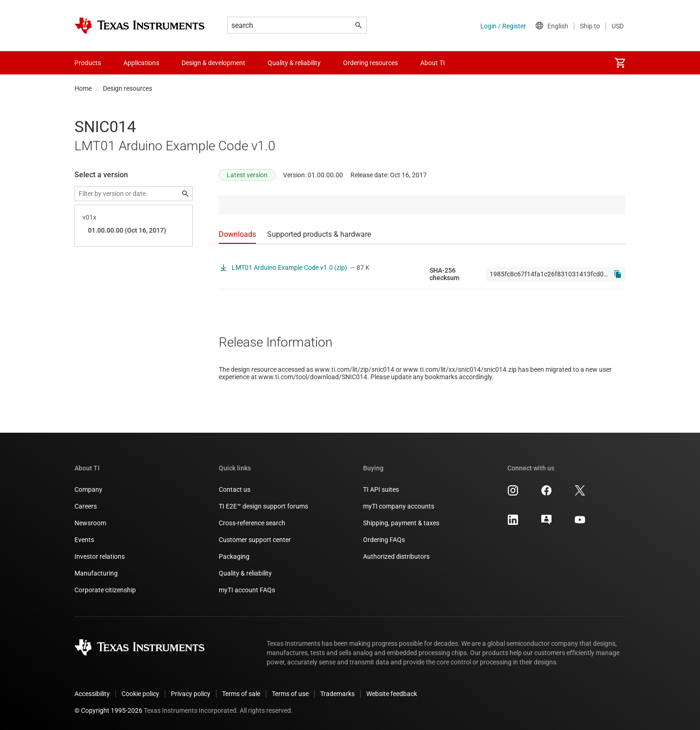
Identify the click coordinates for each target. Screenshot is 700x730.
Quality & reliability (245, 573)
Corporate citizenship (105, 590)
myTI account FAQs (247, 590)
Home (83, 88)
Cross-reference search (252, 523)
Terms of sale (241, 694)
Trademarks (337, 694)
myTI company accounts (399, 506)
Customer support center (255, 540)
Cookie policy (140, 694)
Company (88, 489)
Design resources (128, 88)
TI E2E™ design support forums (263, 506)
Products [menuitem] (88, 63)
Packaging (234, 556)
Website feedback (392, 694)
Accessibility (92, 694)
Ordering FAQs (384, 540)
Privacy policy (191, 694)
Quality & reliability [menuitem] (294, 63)
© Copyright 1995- (108, 710)
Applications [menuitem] (141, 63)
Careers (86, 506)
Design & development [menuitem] (213, 63)
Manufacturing (96, 573)
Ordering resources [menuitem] (370, 63)
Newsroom (90, 523)
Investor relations (100, 556)
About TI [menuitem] (433, 63)
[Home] (140, 26)
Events (84, 540)
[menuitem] (620, 63)
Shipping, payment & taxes (401, 523)
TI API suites (381, 489)
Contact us (235, 489)
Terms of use (290, 694)
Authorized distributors (396, 556)
